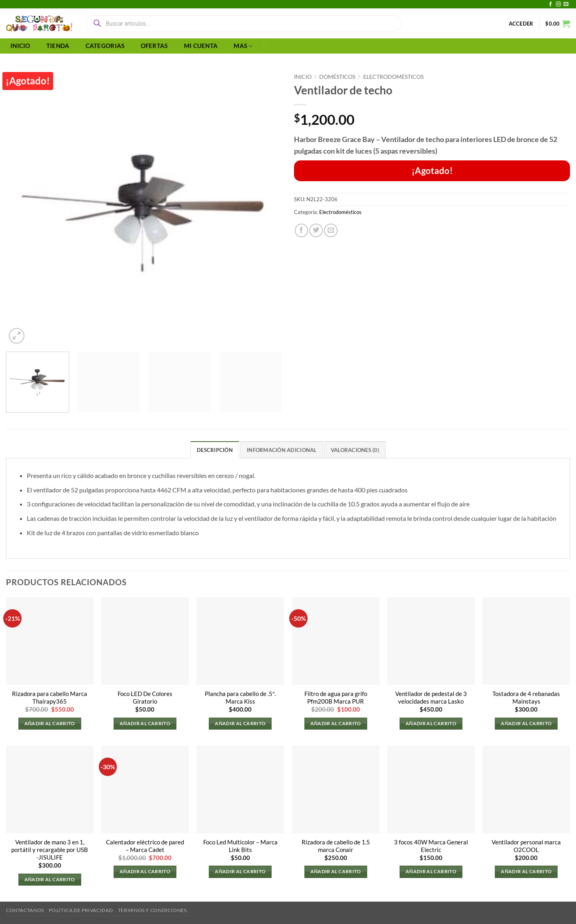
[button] (521, 24)
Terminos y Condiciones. (153, 910)
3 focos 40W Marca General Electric (431, 846)
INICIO (20, 46)
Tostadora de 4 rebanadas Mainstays (526, 698)
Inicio (303, 77)
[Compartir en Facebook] (302, 230)
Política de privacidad (81, 910)
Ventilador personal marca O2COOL (526, 846)
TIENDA (58, 46)
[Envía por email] (331, 230)
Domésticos (337, 77)
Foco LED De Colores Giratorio (145, 698)
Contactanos (25, 910)
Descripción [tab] (215, 450)
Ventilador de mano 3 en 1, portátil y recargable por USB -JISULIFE (50, 850)
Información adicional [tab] (282, 450)
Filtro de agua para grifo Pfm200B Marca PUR (336, 698)
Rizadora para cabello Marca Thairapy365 (50, 698)
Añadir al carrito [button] (50, 723)
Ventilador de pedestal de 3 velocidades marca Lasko (431, 698)
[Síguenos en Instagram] (558, 4)
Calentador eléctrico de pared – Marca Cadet (145, 846)
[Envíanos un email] (566, 4)
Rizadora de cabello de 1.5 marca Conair (336, 846)
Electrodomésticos (393, 77)
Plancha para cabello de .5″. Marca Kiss (240, 698)
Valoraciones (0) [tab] (355, 450)
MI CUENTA (201, 46)
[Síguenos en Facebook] (550, 4)
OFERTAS (154, 46)
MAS (243, 46)
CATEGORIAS (105, 46)
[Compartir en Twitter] (316, 230)
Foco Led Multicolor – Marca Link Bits (240, 846)
